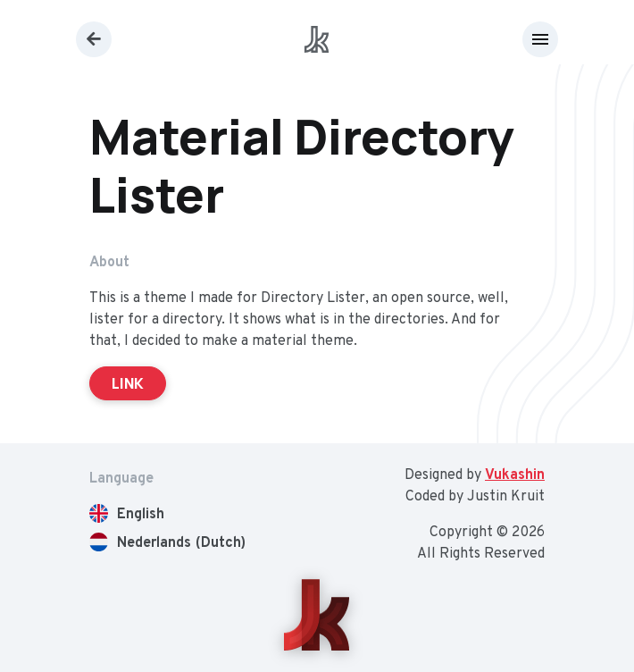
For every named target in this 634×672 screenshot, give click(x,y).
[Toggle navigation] (540, 39)
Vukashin (515, 475)
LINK (128, 383)
